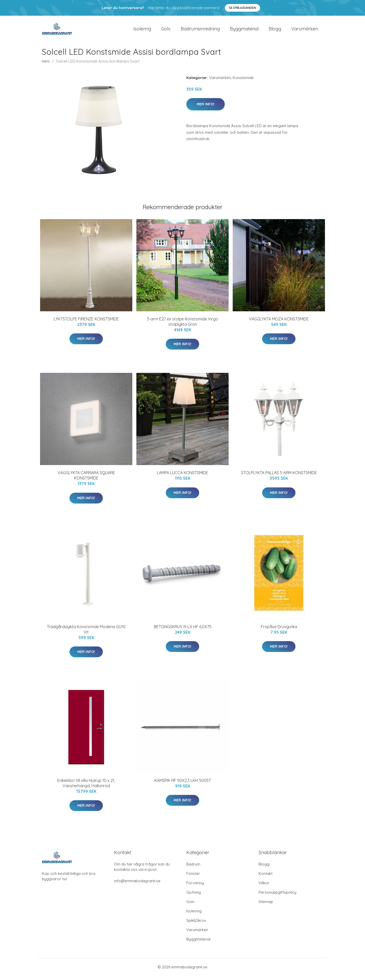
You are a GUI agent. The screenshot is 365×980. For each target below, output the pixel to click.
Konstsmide (243, 82)
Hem (46, 65)
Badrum (193, 868)
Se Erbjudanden (242, 8)
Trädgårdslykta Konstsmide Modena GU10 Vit (86, 634)
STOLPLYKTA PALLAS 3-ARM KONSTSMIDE (279, 477)
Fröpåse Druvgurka (279, 631)
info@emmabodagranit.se (137, 885)
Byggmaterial (244, 31)
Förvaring (195, 887)
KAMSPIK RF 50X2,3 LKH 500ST (183, 785)
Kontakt (266, 878)
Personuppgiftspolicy (277, 897)
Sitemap (266, 906)
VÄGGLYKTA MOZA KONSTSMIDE (279, 323)
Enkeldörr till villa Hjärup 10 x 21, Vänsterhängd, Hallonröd (86, 787)
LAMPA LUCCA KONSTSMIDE (182, 477)
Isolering (142, 31)
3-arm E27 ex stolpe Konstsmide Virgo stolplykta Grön (182, 326)
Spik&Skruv (196, 925)
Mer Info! (206, 108)
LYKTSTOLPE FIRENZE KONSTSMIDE (86, 323)
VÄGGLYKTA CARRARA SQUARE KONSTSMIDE (86, 480)
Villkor (264, 887)
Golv (166, 31)
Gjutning (194, 897)
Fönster (193, 878)
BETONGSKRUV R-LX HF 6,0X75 (183, 631)
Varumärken (305, 31)
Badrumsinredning (200, 31)
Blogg (275, 31)
